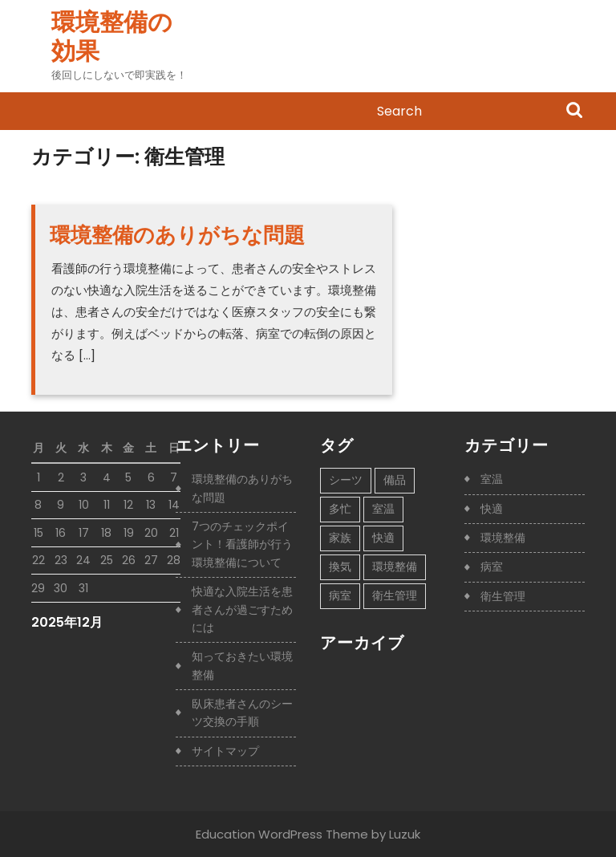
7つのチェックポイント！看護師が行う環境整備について (242, 544)
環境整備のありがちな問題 (177, 235)
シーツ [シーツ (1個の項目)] (346, 480)
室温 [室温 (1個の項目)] (383, 509)
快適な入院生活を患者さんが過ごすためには (242, 609)
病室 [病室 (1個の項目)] (340, 595)
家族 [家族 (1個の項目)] (340, 538)
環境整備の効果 (112, 37)
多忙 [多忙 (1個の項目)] (340, 509)
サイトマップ (225, 751)
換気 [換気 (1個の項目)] (340, 567)
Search (574, 112)
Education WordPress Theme (282, 834)
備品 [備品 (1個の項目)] (395, 480)
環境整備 (503, 538)
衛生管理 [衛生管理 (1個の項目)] (395, 595)
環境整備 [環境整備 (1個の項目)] (395, 567)
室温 (492, 479)
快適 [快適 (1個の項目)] (383, 538)
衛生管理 (503, 596)
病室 (492, 567)
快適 (492, 509)
